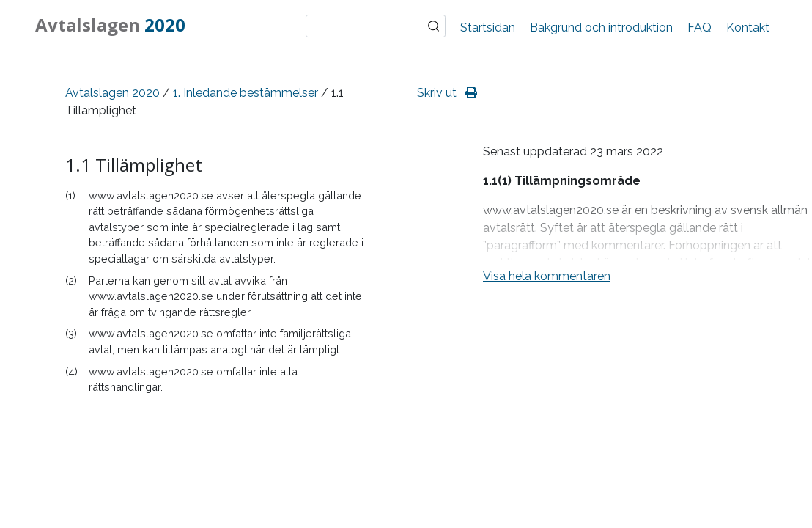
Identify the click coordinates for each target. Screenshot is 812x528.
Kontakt (748, 27)
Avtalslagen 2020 (112, 93)
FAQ (700, 27)
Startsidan (488, 27)
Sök (434, 26)
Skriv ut (447, 93)
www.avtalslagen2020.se (151, 195)
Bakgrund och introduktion (601, 27)
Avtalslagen (110, 25)
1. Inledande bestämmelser (246, 93)
